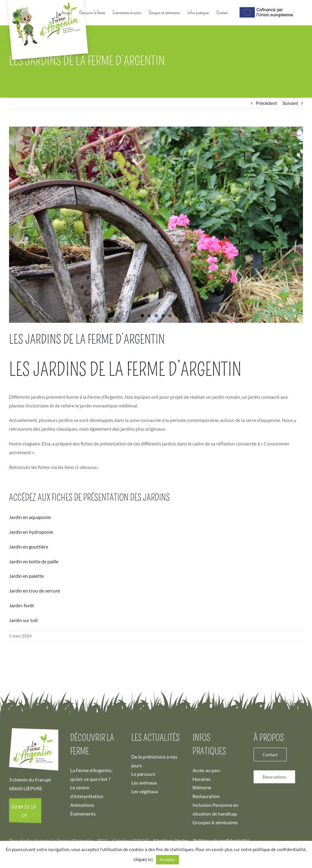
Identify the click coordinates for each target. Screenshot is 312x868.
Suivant (290, 172)
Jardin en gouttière (29, 615)
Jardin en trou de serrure (34, 659)
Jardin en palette (26, 645)
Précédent (266, 172)
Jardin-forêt (22, 674)
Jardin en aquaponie (30, 586)
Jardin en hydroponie (31, 601)
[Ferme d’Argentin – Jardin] (156, 293)
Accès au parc (206, 839)
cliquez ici (143, 859)
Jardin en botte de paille (34, 630)
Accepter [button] (167, 860)
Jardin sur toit (23, 689)
